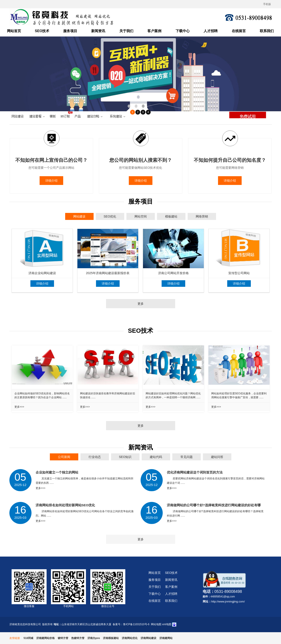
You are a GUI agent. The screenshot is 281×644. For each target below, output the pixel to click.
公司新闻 (64, 457)
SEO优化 (110, 216)
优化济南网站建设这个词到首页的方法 (195, 472)
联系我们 (267, 31)
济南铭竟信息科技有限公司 (25, 624)
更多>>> (19, 407)
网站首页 (14, 31)
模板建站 (171, 216)
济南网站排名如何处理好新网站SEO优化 (65, 505)
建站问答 (217, 457)
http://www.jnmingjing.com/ (228, 601)
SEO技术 (42, 31)
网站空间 (141, 216)
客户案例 (154, 31)
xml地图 (167, 624)
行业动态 (95, 457)
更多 (141, 304)
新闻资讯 (98, 31)
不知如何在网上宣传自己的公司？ (51, 160)
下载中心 (183, 31)
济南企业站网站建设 (42, 273)
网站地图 (156, 624)
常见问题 (187, 457)
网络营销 (202, 216)
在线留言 (239, 31)
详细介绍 (51, 181)
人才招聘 (211, 31)
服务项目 (70, 31)
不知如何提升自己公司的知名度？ (230, 160)
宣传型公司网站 (239, 273)
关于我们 (126, 31)
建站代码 (156, 457)
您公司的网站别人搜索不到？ (141, 160)
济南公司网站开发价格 (173, 273)
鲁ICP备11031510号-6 (136, 624)
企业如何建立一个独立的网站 (57, 472)
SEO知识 (125, 457)
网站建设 (79, 216)
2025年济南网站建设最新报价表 (108, 273)
